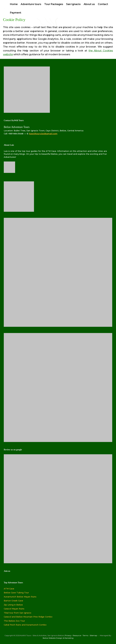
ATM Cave (9, 589)
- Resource (76, 636)
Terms (85, 636)
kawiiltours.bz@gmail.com (43, 134)
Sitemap (93, 636)
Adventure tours (31, 4)
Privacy (68, 636)
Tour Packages (54, 4)
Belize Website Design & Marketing (58, 638)
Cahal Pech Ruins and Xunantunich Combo (25, 625)
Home (14, 4)
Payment (16, 13)
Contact (103, 4)
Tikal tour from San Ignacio (18, 613)
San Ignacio (73, 4)
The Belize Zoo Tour (14, 621)
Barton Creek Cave (13, 601)
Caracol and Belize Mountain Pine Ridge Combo (28, 617)
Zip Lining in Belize (13, 605)
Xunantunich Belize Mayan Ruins (20, 597)
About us (89, 4)
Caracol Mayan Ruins (14, 609)
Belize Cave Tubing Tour (16, 593)
